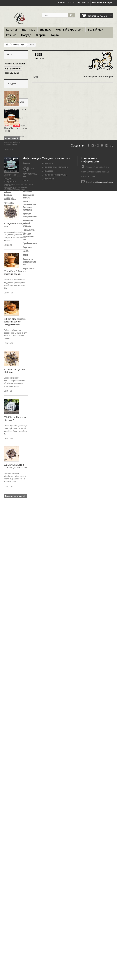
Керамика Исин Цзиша (13, 183)
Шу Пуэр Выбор (13, 68)
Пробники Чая (30, 927)
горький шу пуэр (13, 329)
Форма (41, 35)
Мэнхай (9, 338)
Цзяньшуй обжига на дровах (15, 324)
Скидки (11, 350)
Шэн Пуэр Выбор (14, 156)
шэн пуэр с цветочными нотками (11, 248)
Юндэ (8, 308)
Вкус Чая (27, 931)
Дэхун (18, 152)
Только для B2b (13, 108)
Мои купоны (48, 863)
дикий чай (10, 297)
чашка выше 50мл (14, 112)
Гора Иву (10, 241)
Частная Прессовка (15, 211)
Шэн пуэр (29, 29)
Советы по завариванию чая (29, 946)
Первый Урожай (13, 269)
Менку (8, 225)
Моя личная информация (54, 859)
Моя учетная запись (56, 842)
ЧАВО (26, 935)
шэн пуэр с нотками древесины (15, 303)
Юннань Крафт (12, 168)
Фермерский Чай (13, 260)
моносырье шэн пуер (13, 282)
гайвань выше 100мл (12, 74)
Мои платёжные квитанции (55, 851)
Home (25, 864)
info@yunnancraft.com (103, 866)
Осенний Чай (10, 859)
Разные (11, 35)
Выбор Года (18, 45)
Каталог (12, 29)
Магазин (8, 847)
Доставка (27, 875)
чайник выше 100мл (15, 140)
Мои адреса (47, 855)
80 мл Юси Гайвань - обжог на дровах (15, 586)
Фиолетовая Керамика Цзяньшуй (15, 231)
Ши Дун (9, 334)
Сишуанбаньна (13, 221)
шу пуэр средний (14, 103)
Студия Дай (11, 117)
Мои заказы (47, 847)
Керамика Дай (12, 237)
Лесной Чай (11, 202)
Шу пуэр (46, 29)
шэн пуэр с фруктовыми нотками (12, 290)
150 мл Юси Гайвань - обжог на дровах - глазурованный (15, 636)
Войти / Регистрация (102, 3)
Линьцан (9, 255)
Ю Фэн (8, 152)
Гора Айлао (11, 121)
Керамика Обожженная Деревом (11, 175)
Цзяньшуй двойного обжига (15, 134)
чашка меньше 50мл (15, 198)
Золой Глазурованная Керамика (13, 315)
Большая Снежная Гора (14, 275)
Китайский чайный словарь (28, 907)
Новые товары (15, 416)
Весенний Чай (11, 855)
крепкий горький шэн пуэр (13, 81)
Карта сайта (29, 953)
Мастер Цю (11, 216)
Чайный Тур (29, 914)
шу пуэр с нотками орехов (14, 162)
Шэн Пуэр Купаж (13, 193)
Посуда (26, 35)
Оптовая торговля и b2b (28, 921)
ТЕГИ (25, 939)
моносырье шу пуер (15, 264)
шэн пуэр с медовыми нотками (15, 146)
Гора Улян (10, 207)
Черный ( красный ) (70, 29)
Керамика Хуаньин (14, 189)
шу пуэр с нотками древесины (14, 127)
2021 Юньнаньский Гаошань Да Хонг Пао (15, 780)
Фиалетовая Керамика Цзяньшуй (15, 97)
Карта (55, 35)
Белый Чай (96, 29)
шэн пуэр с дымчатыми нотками (11, 89)
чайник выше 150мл (15, 64)
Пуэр (19, 334)
